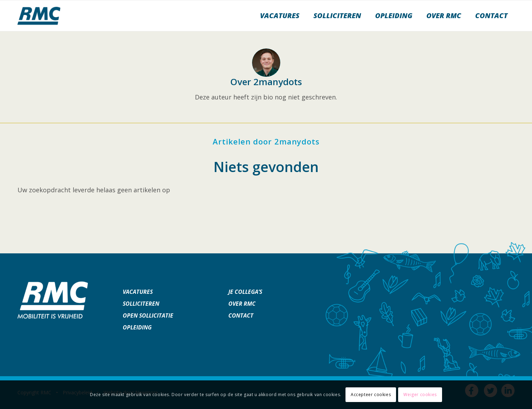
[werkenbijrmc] (39, 16)
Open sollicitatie (148, 315)
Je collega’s (245, 292)
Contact (241, 315)
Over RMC (242, 304)
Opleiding (137, 327)
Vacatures (138, 292)
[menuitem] (280, 16)
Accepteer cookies (371, 395)
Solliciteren (141, 304)
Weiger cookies (420, 395)
